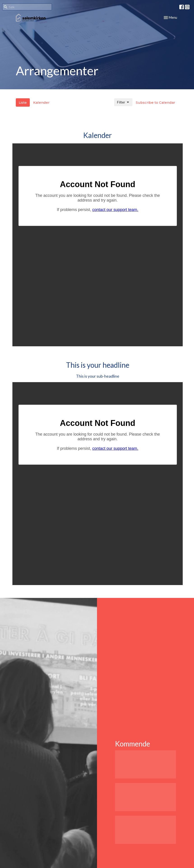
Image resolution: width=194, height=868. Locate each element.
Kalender (41, 102)
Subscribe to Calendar (156, 102)
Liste (23, 102)
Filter (123, 102)
